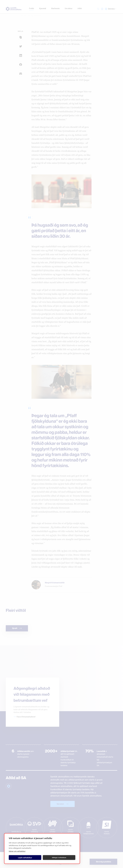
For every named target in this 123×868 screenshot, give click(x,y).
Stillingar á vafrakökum (59, 858)
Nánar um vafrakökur (17, 851)
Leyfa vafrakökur (25, 858)
